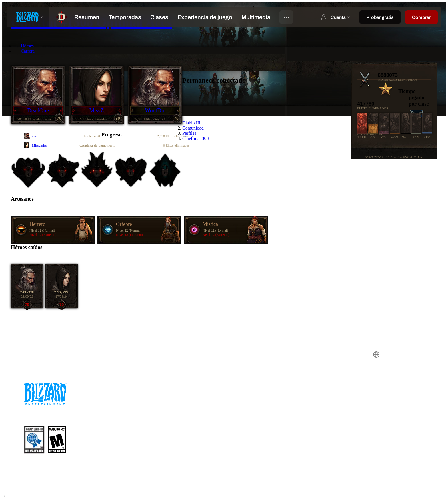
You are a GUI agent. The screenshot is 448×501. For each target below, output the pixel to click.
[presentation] (28, 17)
